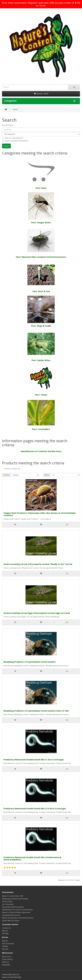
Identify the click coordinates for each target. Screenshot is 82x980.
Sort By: (6, 475)
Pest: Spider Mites (41, 346)
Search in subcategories (13, 138)
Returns (5, 931)
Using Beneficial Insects (11, 915)
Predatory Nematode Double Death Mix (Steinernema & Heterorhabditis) (32, 858)
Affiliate (5, 946)
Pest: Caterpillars (41, 415)
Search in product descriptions (15, 141)
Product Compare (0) (12, 469)
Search (15, 109)
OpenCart (16, 974)
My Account (6, 957)
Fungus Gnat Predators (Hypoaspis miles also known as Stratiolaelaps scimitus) (40, 514)
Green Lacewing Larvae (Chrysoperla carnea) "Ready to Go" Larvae (38, 564)
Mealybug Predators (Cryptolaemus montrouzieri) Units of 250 (36, 711)
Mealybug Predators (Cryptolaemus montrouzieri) (30, 662)
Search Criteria (8, 125)
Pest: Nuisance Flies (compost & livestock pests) (41, 243)
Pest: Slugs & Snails (41, 311)
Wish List (5, 962)
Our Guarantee (8, 904)
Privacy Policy (7, 901)
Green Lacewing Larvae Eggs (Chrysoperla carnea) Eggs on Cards (37, 613)
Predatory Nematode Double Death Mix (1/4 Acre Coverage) (35, 808)
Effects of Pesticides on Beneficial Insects (18, 918)
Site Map (5, 933)
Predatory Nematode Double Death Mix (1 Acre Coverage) (34, 760)
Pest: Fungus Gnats (41, 208)
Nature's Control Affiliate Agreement (16, 912)
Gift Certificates (8, 944)
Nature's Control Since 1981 (13, 896)
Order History (7, 959)
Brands (5, 941)
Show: (47, 475)
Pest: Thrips (41, 380)
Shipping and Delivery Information (15, 899)
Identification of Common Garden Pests (41, 451)
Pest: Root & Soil (41, 277)
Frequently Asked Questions (13, 907)
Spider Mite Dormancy (11, 921)
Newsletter (6, 965)
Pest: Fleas (41, 174)
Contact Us (6, 928)
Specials (5, 949)
